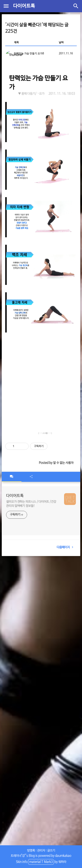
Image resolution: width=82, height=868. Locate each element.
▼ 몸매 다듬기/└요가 (31, 94)
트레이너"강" (18, 856)
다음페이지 (66, 547)
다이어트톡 (24, 6)
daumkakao (63, 856)
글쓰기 (51, 851)
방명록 (31, 851)
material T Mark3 (41, 862)
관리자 (41, 851)
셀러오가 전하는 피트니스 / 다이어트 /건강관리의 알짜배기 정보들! (31, 504)
